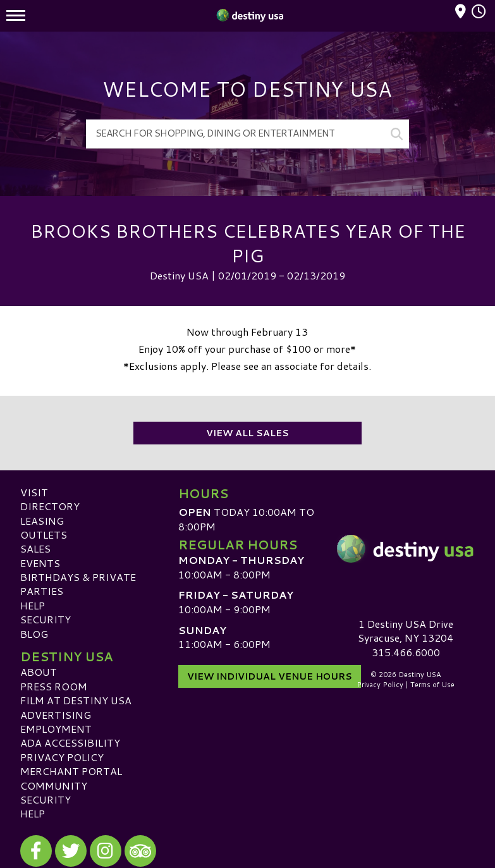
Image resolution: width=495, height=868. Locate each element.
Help (33, 605)
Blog (34, 634)
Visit (34, 492)
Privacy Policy (62, 757)
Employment (56, 729)
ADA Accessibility (70, 743)
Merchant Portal (71, 771)
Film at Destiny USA (76, 700)
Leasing (42, 521)
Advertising (56, 715)
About (39, 672)
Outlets (44, 535)
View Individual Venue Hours (270, 676)
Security (46, 619)
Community (54, 785)
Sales (35, 548)
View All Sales (247, 433)
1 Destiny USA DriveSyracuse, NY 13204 (406, 631)
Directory (50, 506)
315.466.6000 (406, 652)
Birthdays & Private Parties (78, 584)
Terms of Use (432, 685)
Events (40, 563)
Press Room (54, 686)
